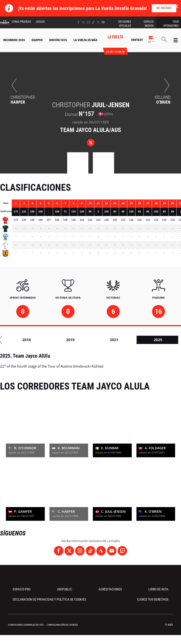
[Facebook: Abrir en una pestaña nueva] (78, 22)
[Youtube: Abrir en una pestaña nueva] (103, 22)
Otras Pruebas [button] (21, 22)
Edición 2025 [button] (58, 40)
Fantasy (137, 40)
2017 (101, 340)
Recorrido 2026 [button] (14, 40)
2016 (57, 340)
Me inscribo (164, 8)
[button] (151, 40)
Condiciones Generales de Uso (26, 625)
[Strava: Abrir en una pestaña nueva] (98, 22)
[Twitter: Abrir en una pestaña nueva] (83, 22)
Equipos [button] (37, 40)
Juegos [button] (40, 22)
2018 (145, 340)
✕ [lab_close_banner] (176, 6)
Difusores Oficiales (125, 24)
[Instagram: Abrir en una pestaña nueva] (88, 22)
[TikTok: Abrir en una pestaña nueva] (93, 22)
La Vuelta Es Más (85, 40)
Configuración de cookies (62, 625)
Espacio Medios (149, 24)
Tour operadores (171, 24)
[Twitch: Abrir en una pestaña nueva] (122, 551)
